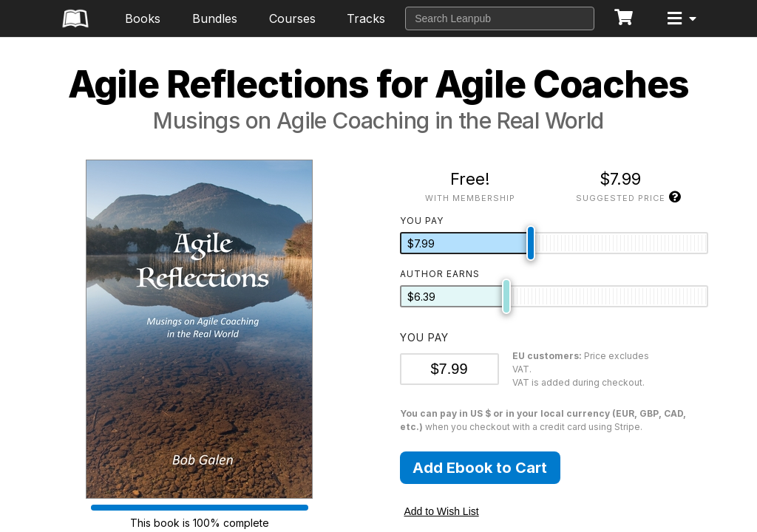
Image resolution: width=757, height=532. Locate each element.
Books (143, 18)
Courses (292, 18)
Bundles (215, 18)
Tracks (366, 18)
